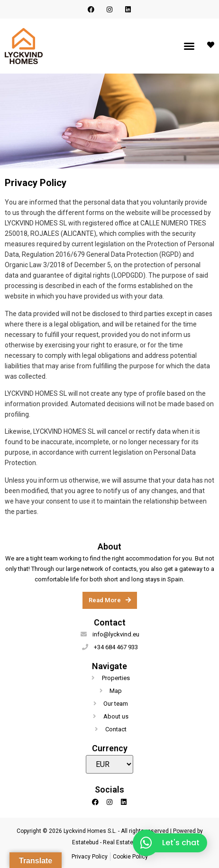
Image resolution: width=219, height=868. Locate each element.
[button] (189, 46)
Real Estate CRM (125, 842)
